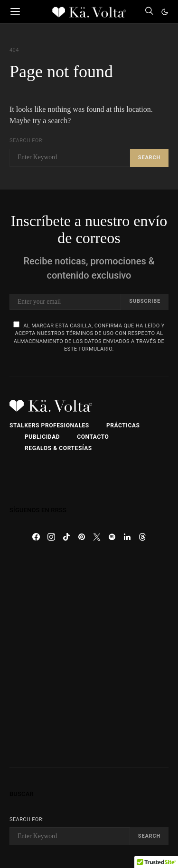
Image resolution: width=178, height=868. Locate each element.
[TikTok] (66, 537)
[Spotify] (112, 537)
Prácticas (123, 425)
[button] (165, 12)
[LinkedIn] (127, 537)
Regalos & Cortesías (58, 448)
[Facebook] (36, 537)
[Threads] (142, 537)
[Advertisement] (89, 656)
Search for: (27, 140)
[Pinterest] (82, 537)
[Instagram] (51, 537)
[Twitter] (97, 537)
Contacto (93, 437)
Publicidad (42, 437)
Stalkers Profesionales (49, 425)
